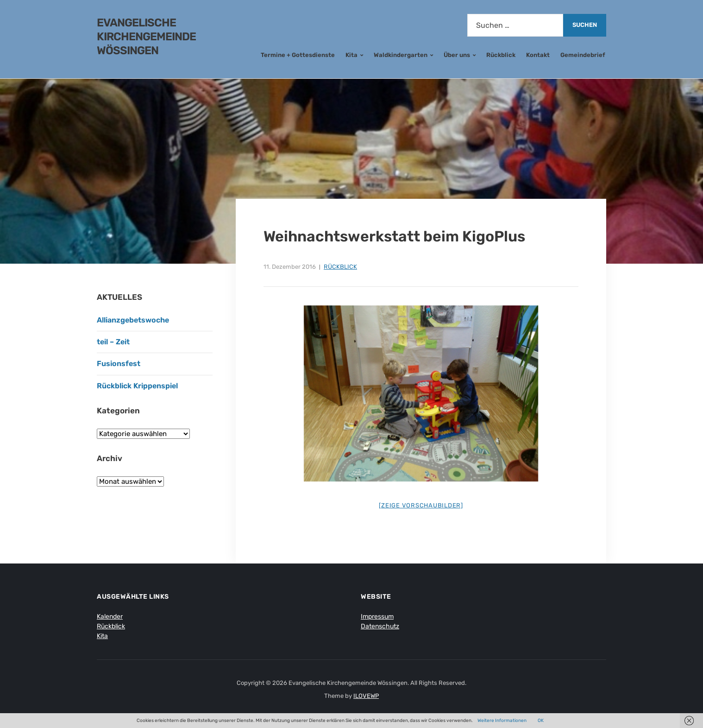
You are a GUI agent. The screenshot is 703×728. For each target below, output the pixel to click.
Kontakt (538, 55)
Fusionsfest (119, 364)
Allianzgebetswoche (133, 320)
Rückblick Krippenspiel (137, 386)
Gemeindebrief (583, 55)
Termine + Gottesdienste (298, 55)
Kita (351, 55)
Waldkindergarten (401, 55)
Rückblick (501, 55)
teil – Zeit (113, 342)
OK (541, 721)
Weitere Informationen (502, 721)
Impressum (377, 617)
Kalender (110, 617)
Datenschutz (380, 626)
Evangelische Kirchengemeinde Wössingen (146, 37)
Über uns (457, 55)
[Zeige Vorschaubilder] (421, 505)
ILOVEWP (366, 696)
